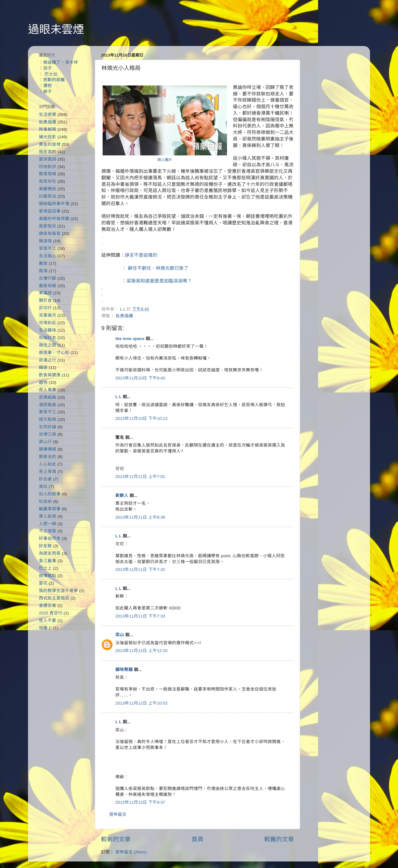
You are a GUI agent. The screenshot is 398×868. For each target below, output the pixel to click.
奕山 (120, 635)
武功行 (45, 308)
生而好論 (48, 427)
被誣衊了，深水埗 (61, 62)
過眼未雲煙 (56, 29)
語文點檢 (48, 419)
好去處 (45, 479)
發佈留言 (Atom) (131, 852)
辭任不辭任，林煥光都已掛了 (158, 268)
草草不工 (48, 248)
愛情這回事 (50, 211)
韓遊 (43, 367)
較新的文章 (116, 839)
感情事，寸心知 (54, 353)
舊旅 (43, 263)
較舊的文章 (279, 839)
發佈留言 (118, 814)
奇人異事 (48, 390)
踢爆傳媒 (48, 449)
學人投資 (48, 516)
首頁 (197, 839)
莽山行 (45, 442)
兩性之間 (48, 345)
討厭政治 (48, 196)
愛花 (43, 583)
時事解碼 (48, 129)
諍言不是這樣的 (141, 255)
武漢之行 (48, 360)
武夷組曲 (48, 397)
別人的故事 (50, 494)
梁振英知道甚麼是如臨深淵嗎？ (159, 281)
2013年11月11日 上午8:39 (140, 517)
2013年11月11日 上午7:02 (140, 477)
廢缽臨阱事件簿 (54, 204)
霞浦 (43, 271)
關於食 (45, 300)
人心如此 (48, 464)
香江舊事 (48, 561)
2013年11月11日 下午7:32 (140, 569)
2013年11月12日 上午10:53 (141, 703)
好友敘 (45, 546)
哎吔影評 (48, 167)
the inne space (130, 339)
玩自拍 (45, 501)
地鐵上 (45, 628)
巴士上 (45, 568)
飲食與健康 (50, 375)
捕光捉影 (48, 137)
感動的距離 (54, 80)
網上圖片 (165, 160)
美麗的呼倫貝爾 (54, 219)
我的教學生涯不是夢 (58, 591)
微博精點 (48, 576)
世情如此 (48, 323)
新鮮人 (122, 496)
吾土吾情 (48, 472)
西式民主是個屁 (54, 598)
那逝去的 (48, 457)
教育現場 (48, 174)
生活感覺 (48, 115)
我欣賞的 (48, 152)
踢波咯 (45, 241)
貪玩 (43, 487)
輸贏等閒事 (50, 509)
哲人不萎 (48, 620)
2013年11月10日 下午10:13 (141, 418)
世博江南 (48, 434)
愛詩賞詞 (48, 159)
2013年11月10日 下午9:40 (140, 378)
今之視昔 (48, 531)
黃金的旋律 (50, 144)
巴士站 (51, 74)
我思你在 (48, 181)
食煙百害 (48, 606)
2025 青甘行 (51, 613)
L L (118, 397)
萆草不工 (48, 412)
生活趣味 (48, 330)
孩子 (48, 68)
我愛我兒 (48, 226)
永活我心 (48, 256)
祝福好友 (48, 338)
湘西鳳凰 (48, 405)
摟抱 (48, 86)
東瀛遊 (45, 293)
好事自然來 (50, 538)
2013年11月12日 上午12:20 (141, 651)
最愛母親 (48, 286)
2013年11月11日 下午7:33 (140, 616)
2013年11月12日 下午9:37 (140, 802)
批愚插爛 (124, 316)
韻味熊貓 (124, 670)
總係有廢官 (50, 234)
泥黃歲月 (48, 315)
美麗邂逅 (48, 189)
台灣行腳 (48, 278)
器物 (43, 382)
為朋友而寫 (50, 553)
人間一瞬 (48, 524)
